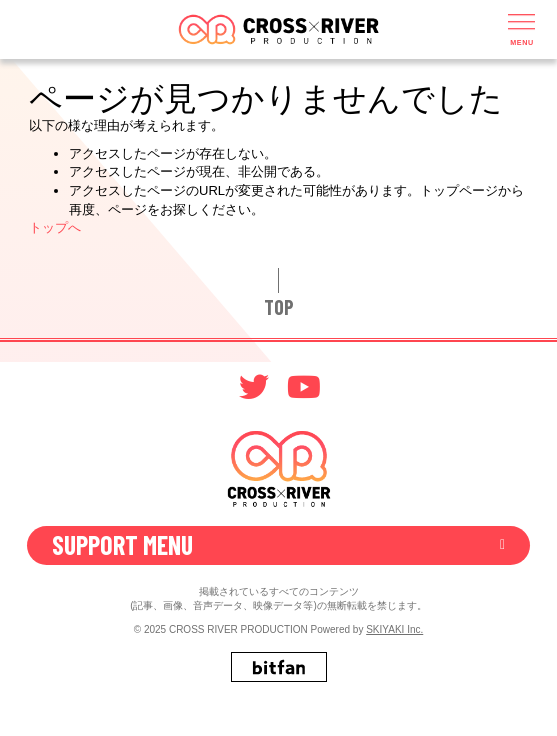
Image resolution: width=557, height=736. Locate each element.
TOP (279, 307)
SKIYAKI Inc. (394, 629)
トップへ (55, 227)
